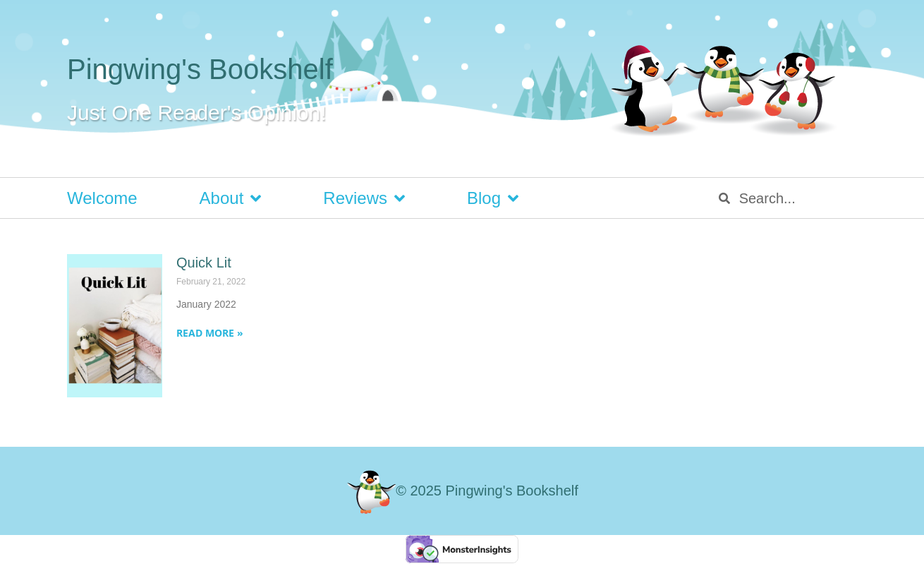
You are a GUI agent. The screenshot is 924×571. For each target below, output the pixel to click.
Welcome (102, 198)
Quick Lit (204, 263)
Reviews (364, 198)
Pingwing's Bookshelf (200, 69)
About (231, 198)
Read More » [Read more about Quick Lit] (210, 333)
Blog (493, 198)
